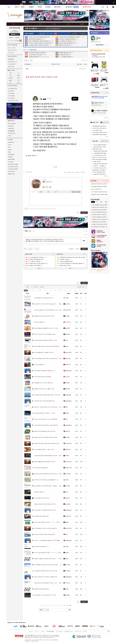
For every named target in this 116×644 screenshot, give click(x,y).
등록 (84, 241)
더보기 (50, 187)
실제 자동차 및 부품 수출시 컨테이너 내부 (46, 395)
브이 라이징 (11, 162)
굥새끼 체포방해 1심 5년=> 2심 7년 (44, 571)
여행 (9, 152)
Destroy (67, 456)
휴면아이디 (68, 365)
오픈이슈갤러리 (84, 60)
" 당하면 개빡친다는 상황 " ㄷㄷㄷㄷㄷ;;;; (45, 522)
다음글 (30, 249)
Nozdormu (28, 64)
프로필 (41, 192)
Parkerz (67, 413)
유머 (45, 290)
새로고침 (86, 231)
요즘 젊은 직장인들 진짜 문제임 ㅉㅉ (44, 340)
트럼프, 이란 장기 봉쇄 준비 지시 (44, 595)
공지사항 (85, 631)
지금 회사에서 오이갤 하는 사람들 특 (44, 577)
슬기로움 (68, 304)
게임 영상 (10, 157)
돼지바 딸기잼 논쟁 (40, 589)
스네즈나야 (68, 322)
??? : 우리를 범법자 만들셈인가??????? (45, 540)
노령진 (67, 298)
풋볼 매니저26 (11, 174)
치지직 (10, 145)
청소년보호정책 (59, 631)
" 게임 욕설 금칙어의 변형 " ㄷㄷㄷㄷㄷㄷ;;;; (46, 553)
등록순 (30, 231)
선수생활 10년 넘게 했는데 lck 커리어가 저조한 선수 (48, 559)
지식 (65, 290)
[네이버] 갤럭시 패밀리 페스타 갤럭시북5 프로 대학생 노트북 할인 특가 (100, 187)
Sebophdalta (68, 395)
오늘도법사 (68, 504)
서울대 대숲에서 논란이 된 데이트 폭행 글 (46, 346)
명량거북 (68, 431)
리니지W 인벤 (11, 98)
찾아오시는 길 (78, 631)
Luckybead (68, 571)
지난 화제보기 (75, 34)
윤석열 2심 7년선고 (40, 498)
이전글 (36, 249)
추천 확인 (83, 172)
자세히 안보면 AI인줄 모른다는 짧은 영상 (45, 443)
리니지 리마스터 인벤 (14, 28)
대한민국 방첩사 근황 (41, 377)
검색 (21, 41)
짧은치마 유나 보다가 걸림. (42, 383)
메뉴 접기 (76, 192)
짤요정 (67, 522)
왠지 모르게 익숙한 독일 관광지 (43, 401)
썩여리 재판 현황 (40, 468)
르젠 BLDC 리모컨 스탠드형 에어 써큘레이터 (100, 195)
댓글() (84, 69)
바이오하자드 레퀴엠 (13, 169)
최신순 (34, 231)
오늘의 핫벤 (11, 126)
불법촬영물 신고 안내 (69, 631)
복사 (31, 60)
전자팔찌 (68, 316)
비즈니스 (37, 631)
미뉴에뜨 (68, 377)
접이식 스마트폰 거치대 (96, 189)
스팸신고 (78, 172)
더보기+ (53, 254)
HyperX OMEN (11, 159)
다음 (70, 605)
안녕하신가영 (69, 468)
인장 (33, 192)
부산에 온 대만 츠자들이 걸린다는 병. (44, 437)
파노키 (67, 492)
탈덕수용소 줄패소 (40, 516)
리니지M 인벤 (11, 93)
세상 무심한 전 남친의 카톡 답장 (43, 534)
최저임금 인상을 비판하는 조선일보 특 (45, 425)
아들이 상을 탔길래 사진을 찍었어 (44, 371)
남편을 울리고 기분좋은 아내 (42, 352)
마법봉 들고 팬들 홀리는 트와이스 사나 (45, 328)
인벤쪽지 (44, 187)
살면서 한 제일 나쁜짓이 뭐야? (43, 316)
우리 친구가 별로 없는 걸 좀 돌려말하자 (45, 480)
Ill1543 (67, 480)
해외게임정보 (11, 154)
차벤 (9, 147)
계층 (75, 290)
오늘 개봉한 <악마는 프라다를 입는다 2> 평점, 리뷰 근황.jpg (50, 310)
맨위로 (78, 249)
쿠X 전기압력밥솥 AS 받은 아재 (43, 431)
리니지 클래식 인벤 (12, 89)
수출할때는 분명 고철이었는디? (43, 462)
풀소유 (67, 346)
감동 (80, 290)
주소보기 (26, 60)
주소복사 (26, 209)
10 (67, 605)
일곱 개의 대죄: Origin (13, 164)
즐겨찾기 (43, 287)
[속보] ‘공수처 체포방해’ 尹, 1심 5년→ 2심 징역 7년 (48, 583)
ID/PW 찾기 (18, 38)
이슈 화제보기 (83, 34)
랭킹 (48, 192)
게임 (60, 290)
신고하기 (73, 172)
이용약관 (43, 631)
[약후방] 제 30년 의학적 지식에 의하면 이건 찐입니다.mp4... (50, 359)
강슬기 (67, 559)
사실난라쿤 (68, 474)
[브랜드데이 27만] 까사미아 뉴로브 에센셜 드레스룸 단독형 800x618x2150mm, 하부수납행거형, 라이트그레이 (100, 184)
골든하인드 (68, 359)
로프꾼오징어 (69, 352)
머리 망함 (38, 322)
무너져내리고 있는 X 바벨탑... (43, 389)
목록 (80, 69)
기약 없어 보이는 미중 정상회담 (43, 334)
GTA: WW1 (38, 492)
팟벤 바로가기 (11, 142)
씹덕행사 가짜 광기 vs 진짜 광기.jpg (44, 528)
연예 (39, 290)
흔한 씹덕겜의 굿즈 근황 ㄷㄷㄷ (43, 413)
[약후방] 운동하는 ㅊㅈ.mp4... (43, 449)
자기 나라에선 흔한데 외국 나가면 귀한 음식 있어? (47, 407)
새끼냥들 (38, 365)
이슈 (32, 290)
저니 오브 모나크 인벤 (13, 101)
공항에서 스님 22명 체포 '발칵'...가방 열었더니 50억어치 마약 (50, 486)
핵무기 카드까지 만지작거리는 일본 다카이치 (46, 304)
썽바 (67, 340)
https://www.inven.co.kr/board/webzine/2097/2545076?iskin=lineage (43, 209)
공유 (65, 172)
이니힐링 (47, 187)
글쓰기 (84, 283)
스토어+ (107, 51)
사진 (70, 290)
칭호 (56, 192)
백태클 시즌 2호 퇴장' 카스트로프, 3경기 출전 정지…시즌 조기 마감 (51, 565)
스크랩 (68, 172)
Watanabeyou (69, 371)
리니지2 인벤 (11, 91)
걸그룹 (10, 150)
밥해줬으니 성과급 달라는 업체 (43, 298)
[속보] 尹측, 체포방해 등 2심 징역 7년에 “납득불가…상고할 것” (50, 474)
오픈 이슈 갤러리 (12, 124)
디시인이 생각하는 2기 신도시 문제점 (44, 419)
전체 (26, 290)
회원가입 (11, 38)
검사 (11, 83)
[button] (39, 268)
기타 (85, 290)
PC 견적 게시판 (12, 133)
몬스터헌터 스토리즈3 (13, 167)
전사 (18, 80)
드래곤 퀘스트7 (12, 171)
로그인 (103, 7)
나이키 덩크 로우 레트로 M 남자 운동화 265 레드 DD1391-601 (100, 192)
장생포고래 (68, 310)
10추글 (36, 287)
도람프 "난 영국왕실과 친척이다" (43, 510)
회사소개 (31, 631)
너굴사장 (68, 498)
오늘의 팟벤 (11, 128)
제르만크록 (68, 516)
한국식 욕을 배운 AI (40, 547)
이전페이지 (71, 249)
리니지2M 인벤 (11, 96)
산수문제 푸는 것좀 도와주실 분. (43, 504)
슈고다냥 (68, 583)
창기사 (19, 83)
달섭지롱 (68, 328)
